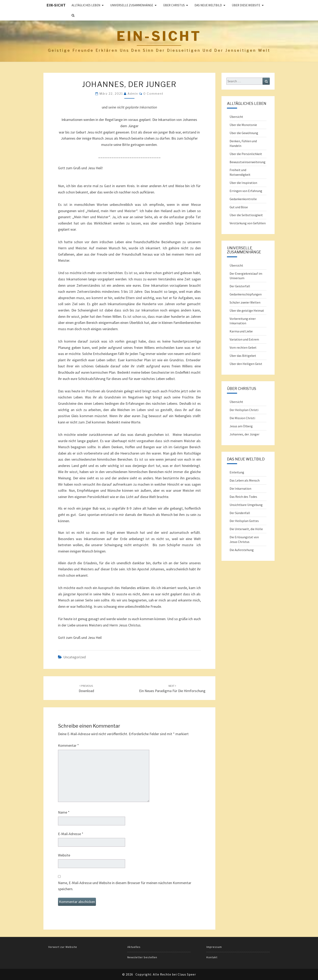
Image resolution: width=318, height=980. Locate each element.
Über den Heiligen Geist (246, 364)
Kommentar (68, 745)
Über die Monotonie (243, 125)
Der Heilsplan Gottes (244, 521)
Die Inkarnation (240, 488)
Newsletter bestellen (142, 957)
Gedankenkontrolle (243, 199)
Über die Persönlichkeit (246, 154)
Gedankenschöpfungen (246, 294)
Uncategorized (75, 657)
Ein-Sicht (56, 5)
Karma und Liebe (241, 331)
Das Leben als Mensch (245, 480)
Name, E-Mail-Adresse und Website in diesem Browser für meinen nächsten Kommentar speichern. (125, 886)
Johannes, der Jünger (244, 434)
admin (133, 94)
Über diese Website (246, 5)
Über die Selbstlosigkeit (246, 215)
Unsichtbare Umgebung (246, 505)
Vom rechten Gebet (243, 347)
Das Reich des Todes (243, 497)
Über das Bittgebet (243, 356)
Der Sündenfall (240, 513)
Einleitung (237, 472)
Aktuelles (134, 947)
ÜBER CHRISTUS (174, 5)
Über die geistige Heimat (247, 310)
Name (64, 812)
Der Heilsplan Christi (244, 410)
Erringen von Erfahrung (246, 191)
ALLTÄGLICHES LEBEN (86, 5)
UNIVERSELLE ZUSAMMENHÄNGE (132, 5)
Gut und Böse (239, 207)
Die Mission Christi (242, 418)
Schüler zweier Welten (245, 302)
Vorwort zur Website (63, 947)
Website (64, 855)
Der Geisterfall (240, 286)
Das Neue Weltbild (208, 5)
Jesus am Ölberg (241, 426)
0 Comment (153, 94)
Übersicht (236, 117)
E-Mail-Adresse (71, 834)
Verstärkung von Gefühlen (248, 223)
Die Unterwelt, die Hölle (246, 529)
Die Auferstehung (242, 550)
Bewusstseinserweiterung (248, 162)
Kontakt (212, 957)
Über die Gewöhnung (244, 133)
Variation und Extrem (244, 339)
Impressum (214, 947)
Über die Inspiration (243, 183)
